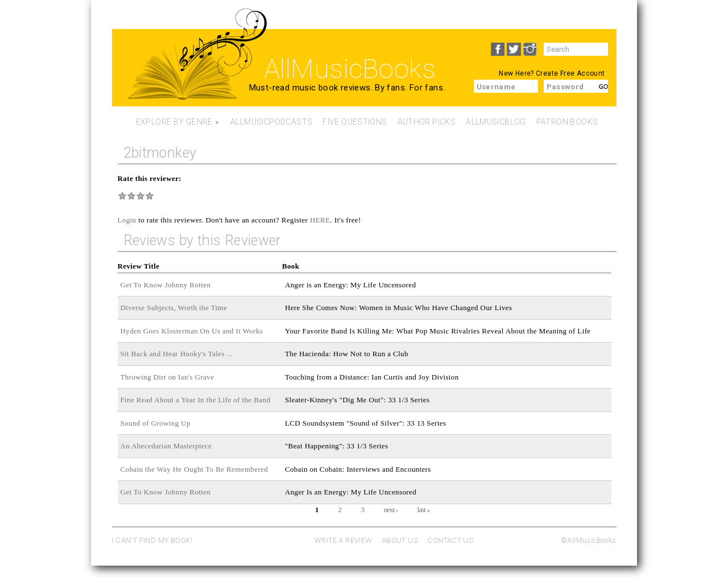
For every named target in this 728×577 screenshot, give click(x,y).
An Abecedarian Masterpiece (166, 446)
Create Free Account (570, 73)
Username (496, 87)
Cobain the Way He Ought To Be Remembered (195, 469)
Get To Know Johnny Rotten (166, 285)
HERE (320, 220)
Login (127, 220)
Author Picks (427, 122)
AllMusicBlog (496, 122)
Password (565, 87)
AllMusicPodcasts (271, 122)
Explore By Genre (174, 122)
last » (424, 510)
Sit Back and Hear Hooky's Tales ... (177, 354)
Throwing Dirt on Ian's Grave (167, 377)
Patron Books (567, 122)
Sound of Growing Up (156, 423)
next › (391, 510)
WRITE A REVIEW (343, 540)
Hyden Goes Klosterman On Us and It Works (192, 331)
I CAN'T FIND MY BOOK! (152, 540)
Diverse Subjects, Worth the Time (174, 308)
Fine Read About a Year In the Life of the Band (196, 400)
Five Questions (355, 122)
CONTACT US (450, 540)
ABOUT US (400, 540)
